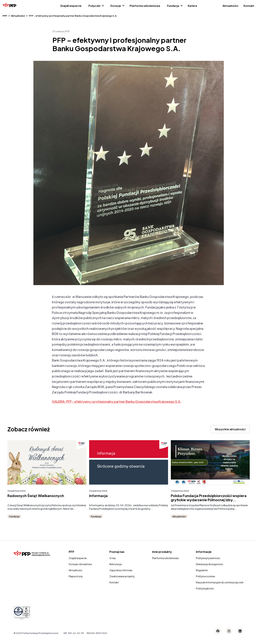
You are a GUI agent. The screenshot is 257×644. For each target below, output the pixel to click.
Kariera (192, 6)
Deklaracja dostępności (209, 564)
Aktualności (230, 6)
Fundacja (173, 6)
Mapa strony (76, 576)
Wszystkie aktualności (230, 429)
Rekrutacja (116, 564)
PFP (5, 16)
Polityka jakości (205, 588)
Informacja (98, 496)
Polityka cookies (206, 576)
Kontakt (249, 6)
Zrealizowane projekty (122, 576)
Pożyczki (94, 6)
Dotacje (116, 6)
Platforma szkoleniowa (145, 6)
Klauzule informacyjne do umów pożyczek (220, 582)
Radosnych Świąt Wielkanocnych (36, 496)
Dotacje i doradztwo (80, 564)
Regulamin (202, 570)
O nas (113, 558)
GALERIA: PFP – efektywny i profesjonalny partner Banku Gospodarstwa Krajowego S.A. (117, 401)
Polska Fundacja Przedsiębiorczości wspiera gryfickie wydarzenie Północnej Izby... (209, 498)
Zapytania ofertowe (121, 570)
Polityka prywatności (208, 558)
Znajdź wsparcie (71, 6)
